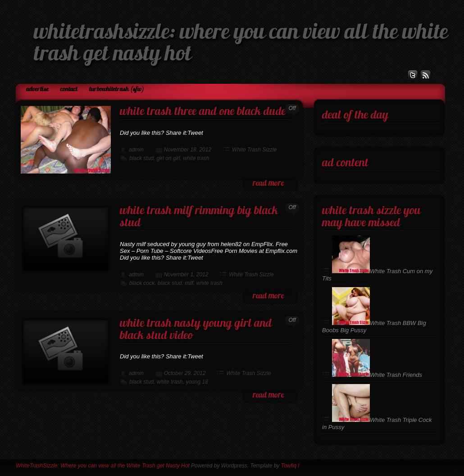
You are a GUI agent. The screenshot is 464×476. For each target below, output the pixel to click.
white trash (196, 158)
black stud (141, 158)
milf (189, 283)
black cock (142, 283)
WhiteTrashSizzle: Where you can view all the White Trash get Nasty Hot (103, 466)
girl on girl (168, 158)
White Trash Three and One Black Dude (203, 112)
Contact (69, 89)
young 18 (197, 382)
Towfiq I (290, 466)
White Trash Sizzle (254, 150)
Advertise (37, 89)
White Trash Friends (377, 375)
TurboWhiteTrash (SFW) (117, 89)
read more (268, 184)
